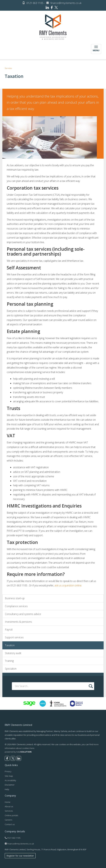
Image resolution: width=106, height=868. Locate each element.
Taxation (10, 645)
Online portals (11, 815)
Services (8, 68)
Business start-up (15, 598)
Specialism (11, 669)
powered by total (18, 752)
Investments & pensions (18, 622)
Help (7, 789)
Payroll (9, 630)
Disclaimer (10, 785)
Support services (14, 637)
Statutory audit (13, 653)
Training (9, 661)
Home (8, 802)
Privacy (8, 771)
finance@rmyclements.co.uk (66, 3)
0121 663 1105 (13, 838)
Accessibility (10, 780)
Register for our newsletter (20, 856)
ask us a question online (68, 585)
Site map (9, 776)
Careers (8, 820)
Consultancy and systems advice (23, 614)
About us (9, 806)
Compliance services (16, 606)
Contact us (10, 824)
